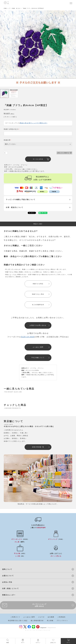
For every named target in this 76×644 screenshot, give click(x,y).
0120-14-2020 (28, 337)
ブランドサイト (62, 621)
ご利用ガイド (15, 617)
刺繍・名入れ (16, 8)
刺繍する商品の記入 (12, 129)
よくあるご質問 (29, 617)
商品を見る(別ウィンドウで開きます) (34, 123)
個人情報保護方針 (37, 621)
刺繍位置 (8, 140)
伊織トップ (7, 8)
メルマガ (41, 617)
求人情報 (50, 621)
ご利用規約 (62, 617)
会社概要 (51, 617)
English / (44, 628)
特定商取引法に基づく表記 (18, 621)
